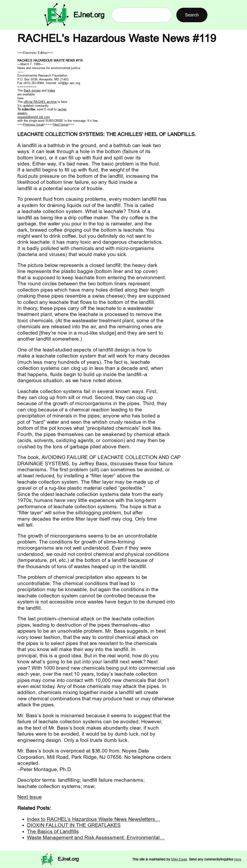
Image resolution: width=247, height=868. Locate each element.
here (238, 859)
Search (192, 15)
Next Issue (61, 124)
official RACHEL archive (40, 102)
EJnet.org (89, 15)
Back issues (32, 90)
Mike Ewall (179, 859)
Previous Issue (34, 124)
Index (51, 90)
